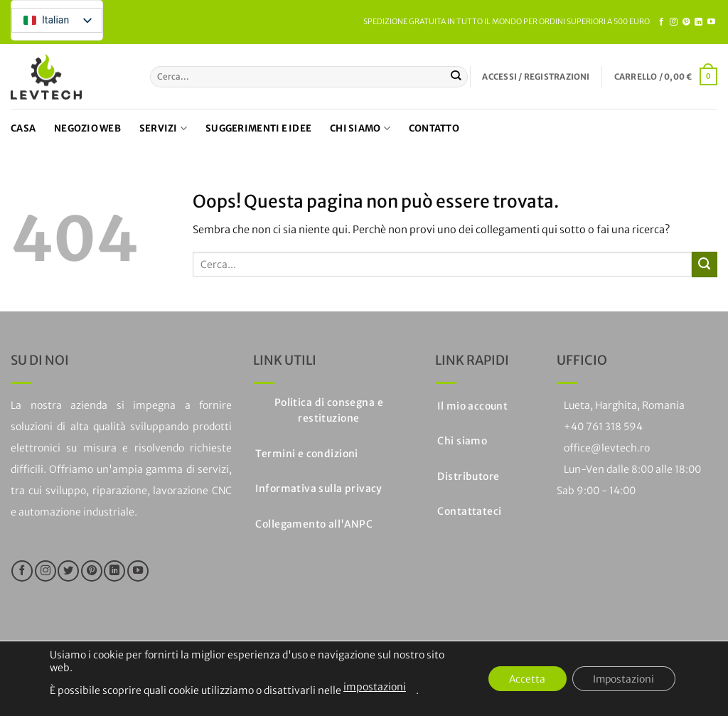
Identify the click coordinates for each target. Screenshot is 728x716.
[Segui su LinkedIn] (698, 22)
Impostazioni (623, 679)
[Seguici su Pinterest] (686, 22)
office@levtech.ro (607, 448)
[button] (536, 77)
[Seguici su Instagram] (674, 22)
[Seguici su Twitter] (68, 571)
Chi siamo (360, 128)
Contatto (434, 128)
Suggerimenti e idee (258, 128)
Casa (23, 128)
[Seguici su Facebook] (662, 22)
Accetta (525, 679)
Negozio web (87, 128)
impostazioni (375, 687)
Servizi (163, 128)
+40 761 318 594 (603, 427)
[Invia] (456, 77)
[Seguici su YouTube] (711, 22)
